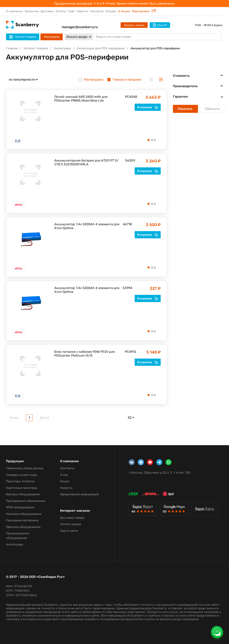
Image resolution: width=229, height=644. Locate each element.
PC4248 (129, 97)
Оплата (61, 11)
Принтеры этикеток (20, 481)
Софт (71, 11)
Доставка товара (72, 518)
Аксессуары (63, 48)
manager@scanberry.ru (80, 27)
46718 (126, 224)
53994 (126, 288)
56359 (129, 160)
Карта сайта (69, 531)
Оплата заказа (71, 524)
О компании (14, 11)
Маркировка (144, 11)
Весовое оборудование (23, 494)
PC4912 (129, 352)
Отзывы (111, 11)
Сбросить (213, 109)
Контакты (97, 11)
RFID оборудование (20, 507)
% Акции (124, 11)
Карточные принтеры (22, 488)
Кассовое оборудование (24, 514)
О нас (64, 475)
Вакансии (32, 11)
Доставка (47, 11)
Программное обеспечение (26, 501)
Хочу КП (160, 25)
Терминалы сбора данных (25, 468)
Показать (185, 109)
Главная (12, 48)
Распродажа (52, 37)
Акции (65, 481)
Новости (83, 11)
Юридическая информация (79, 494)
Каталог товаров (36, 48)
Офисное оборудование (23, 527)
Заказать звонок (134, 25)
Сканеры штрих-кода (21, 475)
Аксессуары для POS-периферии (101, 48)
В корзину (148, 107)
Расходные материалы (22, 520)
